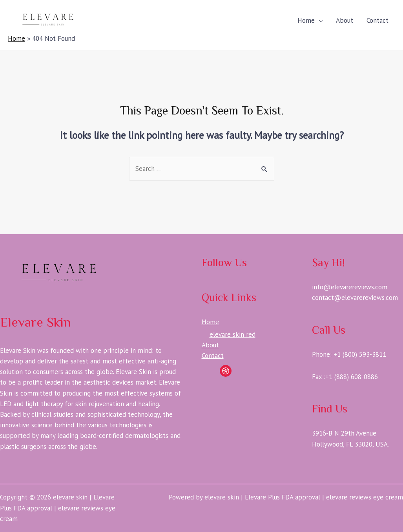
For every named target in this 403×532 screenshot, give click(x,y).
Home (306, 20)
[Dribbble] (226, 371)
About (345, 20)
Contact (377, 20)
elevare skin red (232, 334)
